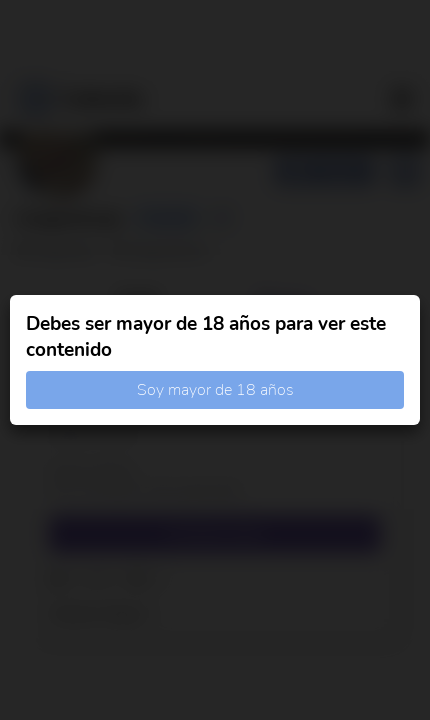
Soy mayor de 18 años (215, 390)
